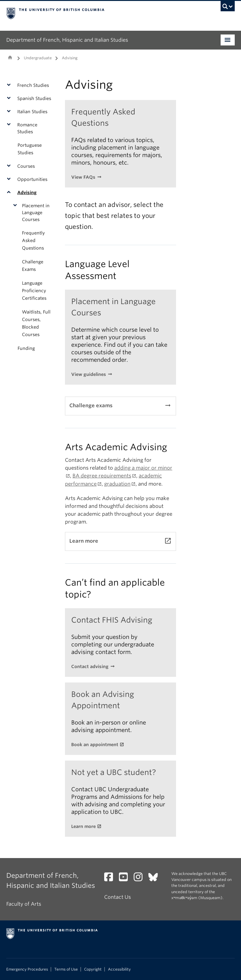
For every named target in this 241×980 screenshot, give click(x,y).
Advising (27, 192)
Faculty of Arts (24, 904)
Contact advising (90, 667)
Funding (26, 348)
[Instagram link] (140, 879)
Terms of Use (66, 969)
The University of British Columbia (103, 13)
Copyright (93, 969)
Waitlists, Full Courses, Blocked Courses (36, 323)
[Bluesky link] (155, 879)
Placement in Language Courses (36, 213)
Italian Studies (32, 112)
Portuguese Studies (30, 149)
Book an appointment (95, 745)
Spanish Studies (34, 98)
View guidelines (89, 374)
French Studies (33, 85)
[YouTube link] (126, 879)
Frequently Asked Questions (33, 240)
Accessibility (119, 969)
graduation (117, 484)
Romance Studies (27, 128)
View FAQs (83, 177)
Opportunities (32, 179)
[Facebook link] (111, 879)
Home (10, 57)
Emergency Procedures (27, 969)
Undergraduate (38, 58)
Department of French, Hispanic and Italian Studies (67, 40)
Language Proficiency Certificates (34, 291)
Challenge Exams (33, 266)
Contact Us (118, 897)
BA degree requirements (102, 476)
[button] (10, 85)
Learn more (83, 826)
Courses (26, 166)
